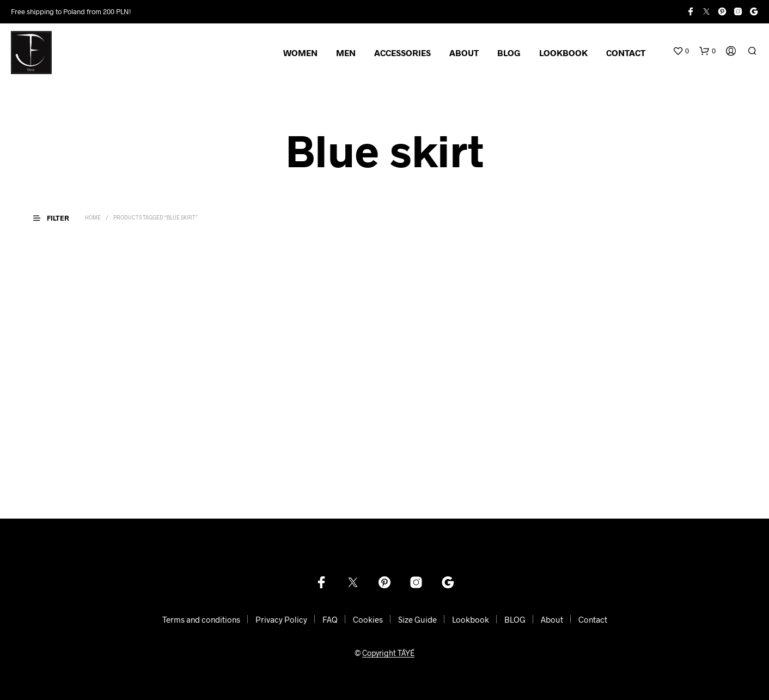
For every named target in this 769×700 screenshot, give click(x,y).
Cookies (368, 619)
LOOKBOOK (563, 53)
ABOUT (464, 53)
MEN (346, 53)
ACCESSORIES (402, 53)
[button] (681, 51)
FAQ (330, 619)
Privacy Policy (281, 619)
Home (93, 217)
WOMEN (300, 53)
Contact (593, 619)
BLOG (509, 53)
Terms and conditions (201, 619)
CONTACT (626, 53)
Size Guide (417, 619)
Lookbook (471, 619)
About (552, 619)
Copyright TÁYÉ (388, 653)
